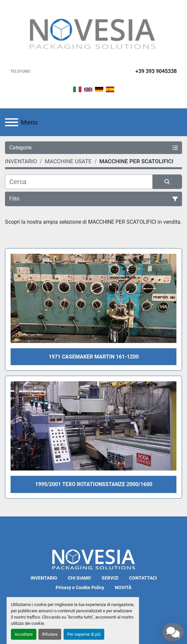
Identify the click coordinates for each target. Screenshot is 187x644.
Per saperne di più (84, 634)
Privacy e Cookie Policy (80, 587)
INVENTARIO (44, 578)
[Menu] (12, 122)
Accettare (24, 634)
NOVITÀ (123, 587)
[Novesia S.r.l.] (94, 559)
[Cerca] (79, 182)
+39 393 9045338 (156, 71)
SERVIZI (110, 578)
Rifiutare (50, 634)
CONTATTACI (143, 578)
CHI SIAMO (79, 578)
